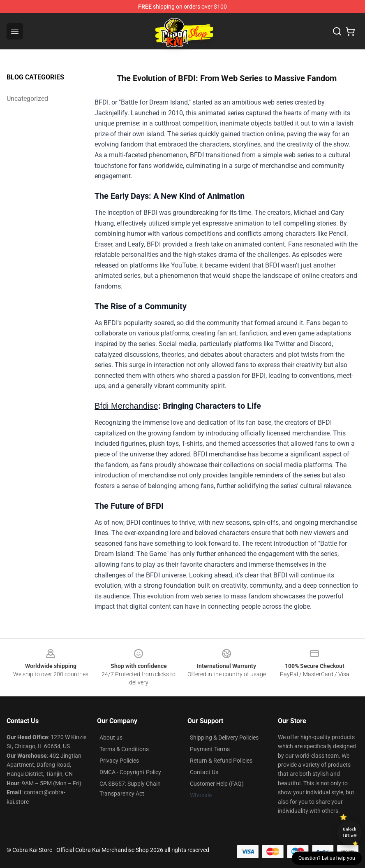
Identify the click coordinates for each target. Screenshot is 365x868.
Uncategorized (27, 99)
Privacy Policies (119, 761)
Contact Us (204, 772)
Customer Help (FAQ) (217, 784)
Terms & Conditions (124, 749)
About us (111, 738)
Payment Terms (210, 749)
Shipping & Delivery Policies (224, 738)
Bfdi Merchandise (126, 406)
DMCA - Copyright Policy (130, 772)
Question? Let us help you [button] (327, 858)
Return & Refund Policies (221, 761)
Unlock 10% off (350, 832)
